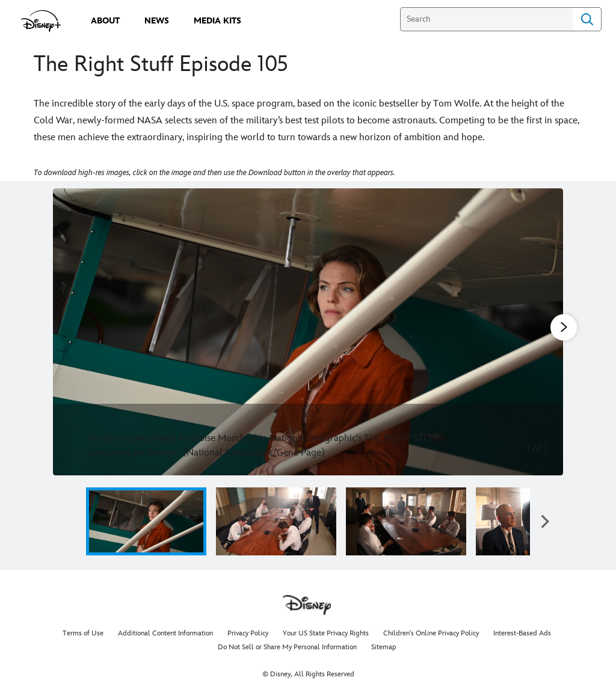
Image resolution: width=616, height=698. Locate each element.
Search (587, 19)
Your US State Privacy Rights (326, 633)
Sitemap (384, 647)
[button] (545, 521)
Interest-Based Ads (522, 633)
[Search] (486, 19)
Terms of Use (83, 633)
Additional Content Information (165, 633)
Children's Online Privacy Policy (431, 633)
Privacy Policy (248, 633)
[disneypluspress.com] (41, 21)
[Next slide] (545, 332)
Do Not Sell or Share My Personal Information (287, 647)
